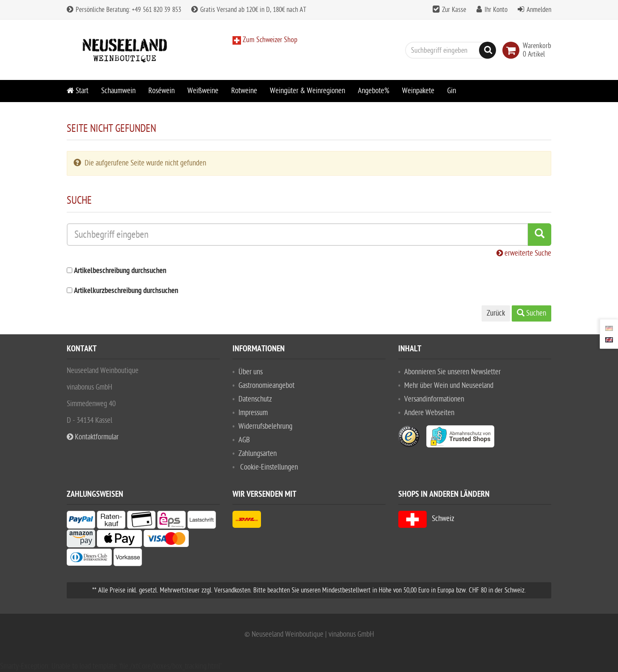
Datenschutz (255, 399)
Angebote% (374, 91)
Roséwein (162, 91)
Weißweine (203, 91)
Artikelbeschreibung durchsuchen (120, 271)
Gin (452, 91)
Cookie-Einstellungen (269, 467)
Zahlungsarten (258, 454)
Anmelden (539, 10)
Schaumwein (118, 91)
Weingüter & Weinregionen (308, 91)
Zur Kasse (454, 10)
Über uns (251, 372)
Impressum (253, 413)
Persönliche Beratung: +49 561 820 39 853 (124, 10)
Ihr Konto (496, 10)
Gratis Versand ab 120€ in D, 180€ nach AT (249, 10)
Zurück (496, 313)
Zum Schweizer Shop (269, 40)
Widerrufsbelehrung (265, 426)
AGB (244, 440)
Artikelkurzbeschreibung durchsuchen (126, 291)
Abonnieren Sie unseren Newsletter (452, 372)
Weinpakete (418, 91)
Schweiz (426, 519)
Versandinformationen (434, 399)
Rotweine (244, 91)
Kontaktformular (93, 437)
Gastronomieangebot (266, 386)
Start (78, 91)
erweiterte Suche (524, 253)
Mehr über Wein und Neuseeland (449, 386)
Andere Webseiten (429, 413)
